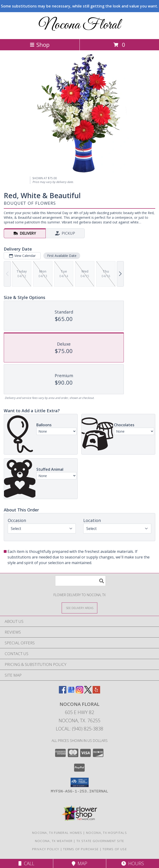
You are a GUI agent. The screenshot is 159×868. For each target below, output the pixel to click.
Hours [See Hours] (133, 863)
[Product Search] (80, 581)
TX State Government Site (100, 841)
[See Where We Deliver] (79, 608)
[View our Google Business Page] (71, 692)
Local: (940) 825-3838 (79, 729)
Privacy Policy (46, 849)
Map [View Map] (79, 863)
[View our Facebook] (63, 692)
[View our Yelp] (96, 692)
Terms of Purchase (81, 849)
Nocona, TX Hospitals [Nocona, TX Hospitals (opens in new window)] (106, 833)
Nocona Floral (79, 25)
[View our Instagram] (79, 692)
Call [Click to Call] (26, 863)
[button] (80, 782)
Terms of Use (115, 849)
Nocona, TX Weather (54, 841)
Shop (40, 45)
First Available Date (62, 256)
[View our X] (88, 692)
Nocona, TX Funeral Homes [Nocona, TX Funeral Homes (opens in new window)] (57, 833)
